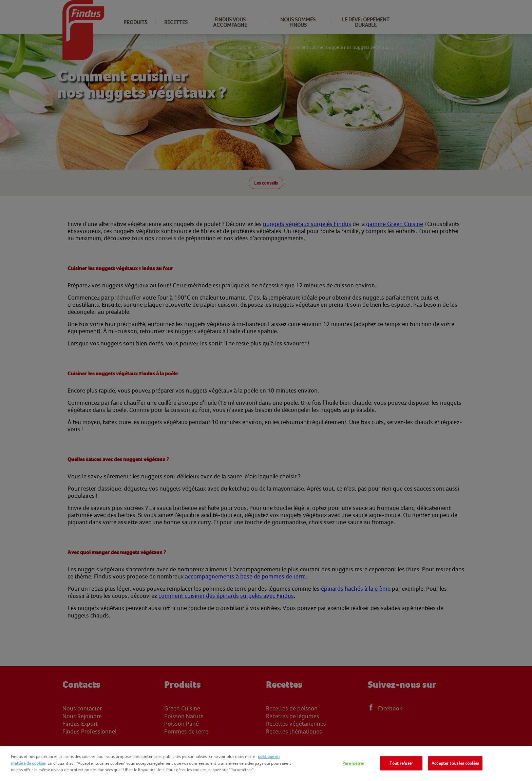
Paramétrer (353, 763)
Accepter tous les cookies (455, 763)
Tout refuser (401, 763)
